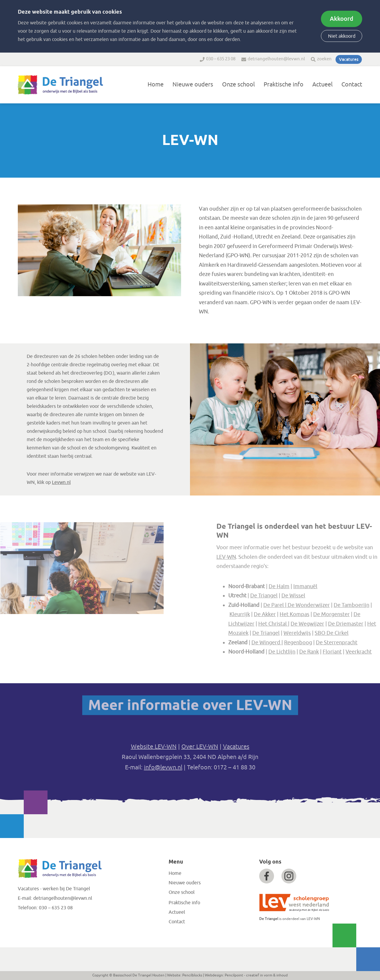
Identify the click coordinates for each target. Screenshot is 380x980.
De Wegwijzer (327, 624)
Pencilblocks (192, 975)
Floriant (352, 652)
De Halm (299, 586)
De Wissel (313, 596)
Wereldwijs (317, 633)
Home (156, 85)
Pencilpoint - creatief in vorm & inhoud (256, 975)
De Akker (285, 614)
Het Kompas (314, 614)
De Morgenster (351, 614)
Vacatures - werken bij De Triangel (54, 889)
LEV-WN (246, 557)
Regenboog (318, 642)
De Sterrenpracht (357, 642)
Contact (352, 85)
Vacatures (349, 59)
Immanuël (325, 586)
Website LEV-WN (154, 747)
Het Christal (293, 624)
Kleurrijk (260, 614)
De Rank (329, 652)
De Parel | (295, 605)
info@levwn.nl (163, 767)
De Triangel (284, 596)
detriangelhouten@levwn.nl (276, 59)
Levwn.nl (61, 482)
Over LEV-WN (200, 747)
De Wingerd (286, 642)
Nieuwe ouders (193, 85)
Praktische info (284, 85)
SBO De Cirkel (351, 633)
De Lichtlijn (302, 652)
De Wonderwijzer (329, 605)
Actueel (322, 85)
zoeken (324, 59)
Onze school (238, 85)
